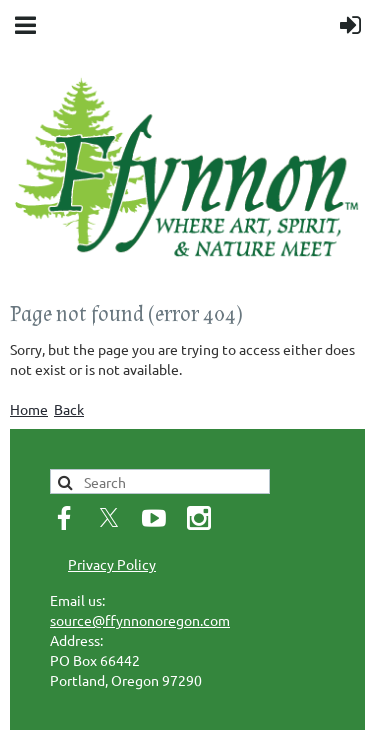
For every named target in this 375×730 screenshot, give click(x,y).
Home (29, 409)
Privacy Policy (112, 564)
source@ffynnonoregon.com (140, 620)
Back (69, 409)
